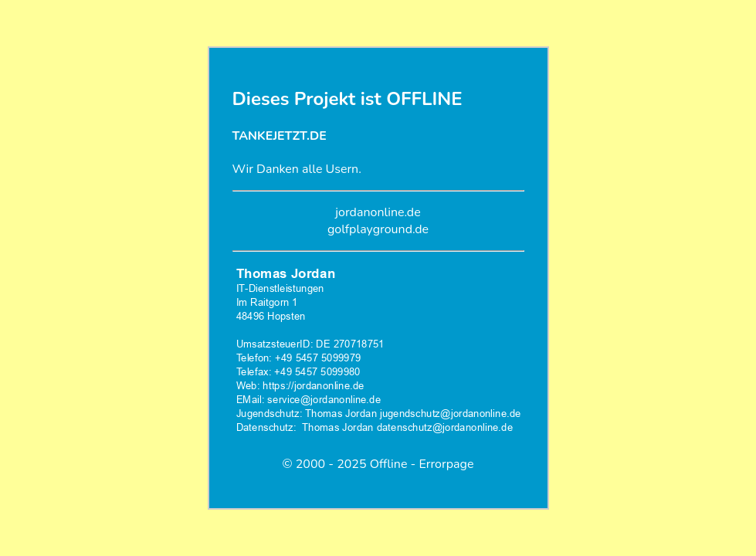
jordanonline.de (378, 212)
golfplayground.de (378, 229)
